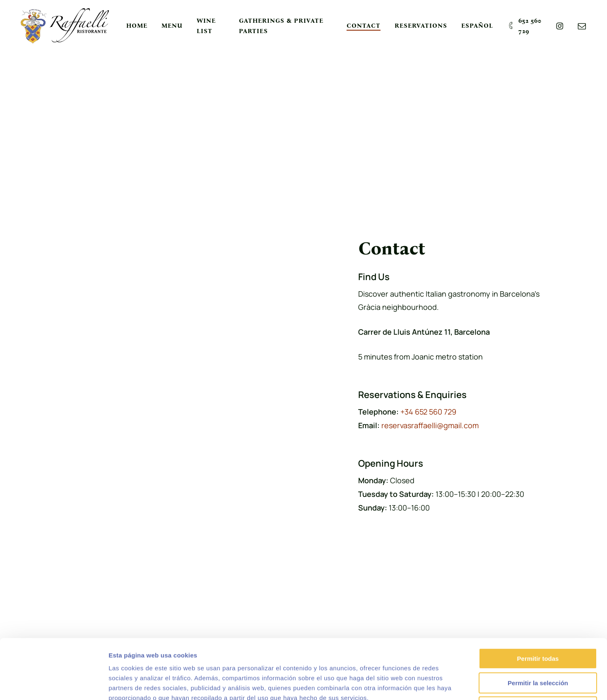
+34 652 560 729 (428, 412)
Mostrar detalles (448, 684)
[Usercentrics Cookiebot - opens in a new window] (54, 684)
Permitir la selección (538, 623)
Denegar (538, 647)
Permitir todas (538, 599)
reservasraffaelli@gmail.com (430, 425)
